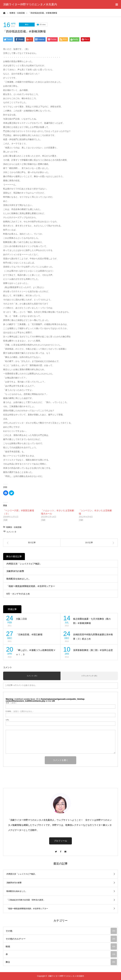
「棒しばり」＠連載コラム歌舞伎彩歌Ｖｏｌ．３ (36, 652)
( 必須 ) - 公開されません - (20, 711)
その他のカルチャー (61, 939)
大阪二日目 (21, 619)
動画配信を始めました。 (19, 579)
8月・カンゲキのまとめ (18, 594)
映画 (61, 947)
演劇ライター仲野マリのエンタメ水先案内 (30, 4)
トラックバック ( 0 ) (89, 676)
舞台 (27, 24)
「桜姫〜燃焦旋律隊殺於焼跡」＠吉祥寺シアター (31, 586)
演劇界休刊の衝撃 (15, 571)
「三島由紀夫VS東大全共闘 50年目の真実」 (26, 900)
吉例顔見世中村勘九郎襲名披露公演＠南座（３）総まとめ (93, 637)
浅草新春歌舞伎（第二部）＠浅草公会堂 (93, 650)
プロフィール (60, 841)
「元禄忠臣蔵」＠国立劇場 (29, 634)
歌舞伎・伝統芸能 (14, 527)
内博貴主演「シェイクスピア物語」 (24, 564)
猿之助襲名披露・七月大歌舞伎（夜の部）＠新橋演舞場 (92, 621)
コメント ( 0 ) (32, 676)
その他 (61, 931)
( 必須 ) (11, 703)
